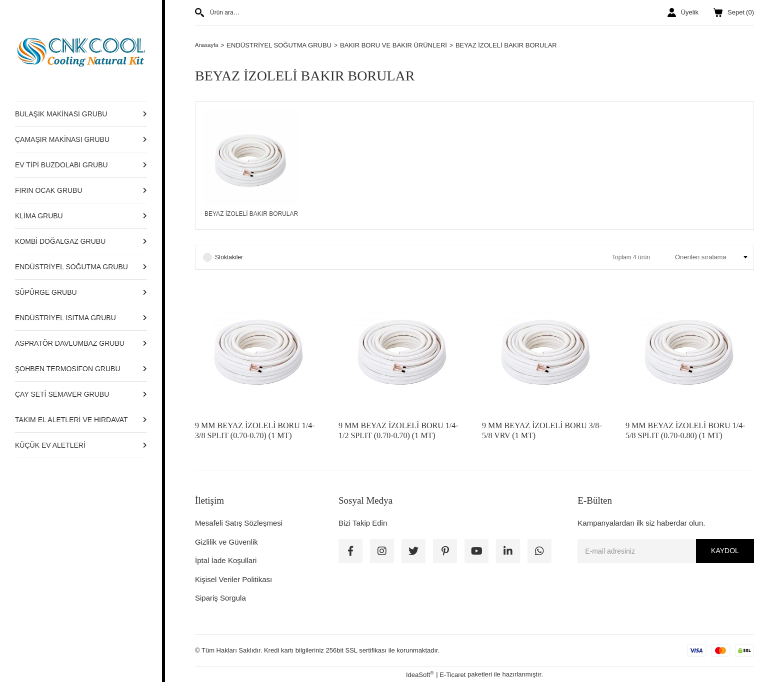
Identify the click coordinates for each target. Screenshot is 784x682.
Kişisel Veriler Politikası (233, 579)
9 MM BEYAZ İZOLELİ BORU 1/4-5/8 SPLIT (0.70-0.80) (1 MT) (685, 430)
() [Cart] (734, 12)
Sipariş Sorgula (220, 598)
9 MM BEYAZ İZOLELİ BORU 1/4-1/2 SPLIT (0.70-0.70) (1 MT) (398, 430)
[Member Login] (683, 12)
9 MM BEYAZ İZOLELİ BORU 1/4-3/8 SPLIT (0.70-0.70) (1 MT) (255, 430)
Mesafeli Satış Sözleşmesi (239, 523)
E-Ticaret (452, 675)
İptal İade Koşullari (226, 560)
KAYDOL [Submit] (725, 551)
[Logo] (81, 50)
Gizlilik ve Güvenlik (226, 542)
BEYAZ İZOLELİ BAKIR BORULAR (510, 45)
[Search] (331, 12)
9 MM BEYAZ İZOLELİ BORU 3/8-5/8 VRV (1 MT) (542, 430)
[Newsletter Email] (666, 551)
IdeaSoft (420, 674)
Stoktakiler (229, 257)
